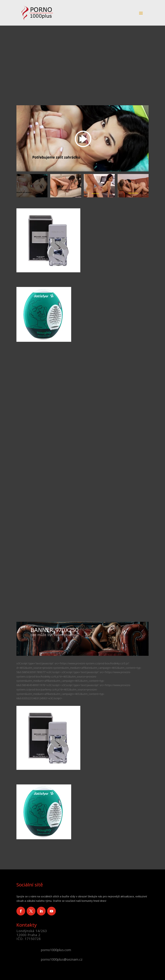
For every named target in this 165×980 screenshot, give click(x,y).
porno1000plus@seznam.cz (62, 959)
